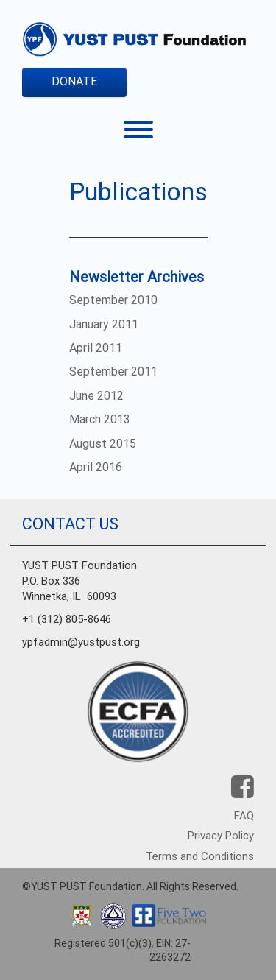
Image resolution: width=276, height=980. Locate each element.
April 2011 (96, 348)
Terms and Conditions (200, 856)
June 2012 (96, 396)
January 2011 (104, 324)
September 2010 (113, 300)
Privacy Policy (221, 836)
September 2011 (113, 371)
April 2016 (96, 467)
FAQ (244, 816)
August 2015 (103, 444)
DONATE (74, 81)
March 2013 (100, 419)
